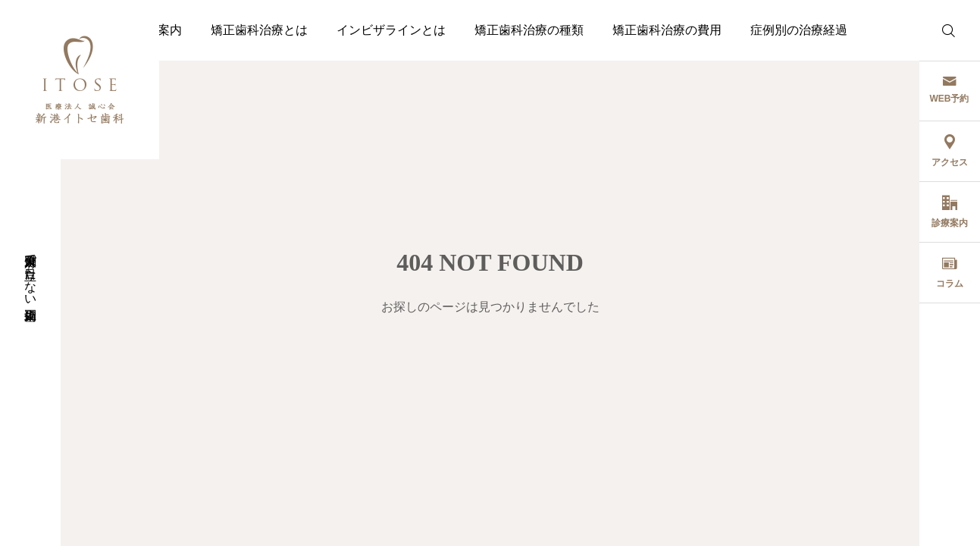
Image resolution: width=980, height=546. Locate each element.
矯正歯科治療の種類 (529, 30)
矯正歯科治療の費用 (667, 30)
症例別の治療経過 (799, 30)
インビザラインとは (391, 30)
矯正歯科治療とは (259, 30)
